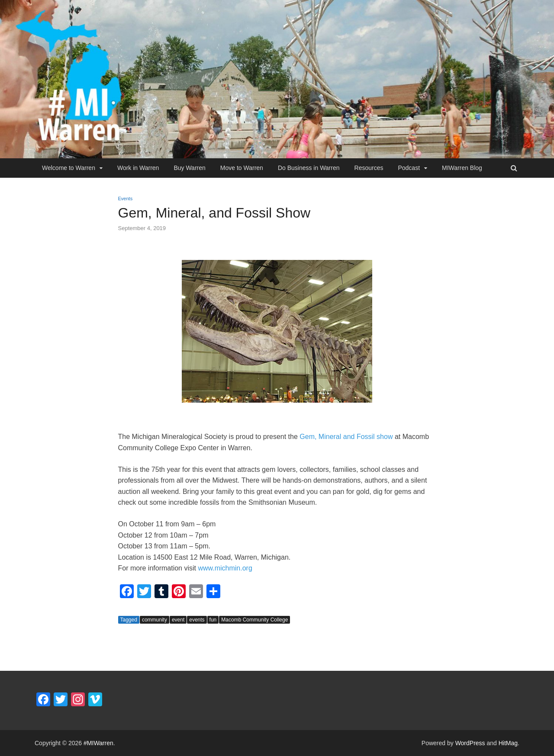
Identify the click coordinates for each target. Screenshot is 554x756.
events (197, 620)
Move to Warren (242, 168)
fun (213, 620)
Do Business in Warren (309, 168)
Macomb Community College (254, 620)
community (155, 620)
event (178, 620)
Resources (369, 168)
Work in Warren (138, 168)
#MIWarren (98, 743)
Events (126, 199)
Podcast (409, 168)
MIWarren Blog (462, 168)
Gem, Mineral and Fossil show (346, 437)
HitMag (508, 743)
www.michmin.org (225, 568)
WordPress (470, 743)
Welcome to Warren (69, 168)
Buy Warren (189, 168)
